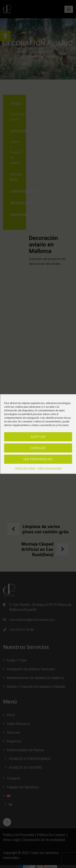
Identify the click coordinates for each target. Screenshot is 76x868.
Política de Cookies (25, 468)
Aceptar (38, 437)
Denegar (38, 448)
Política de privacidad (50, 468)
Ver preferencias (38, 459)
